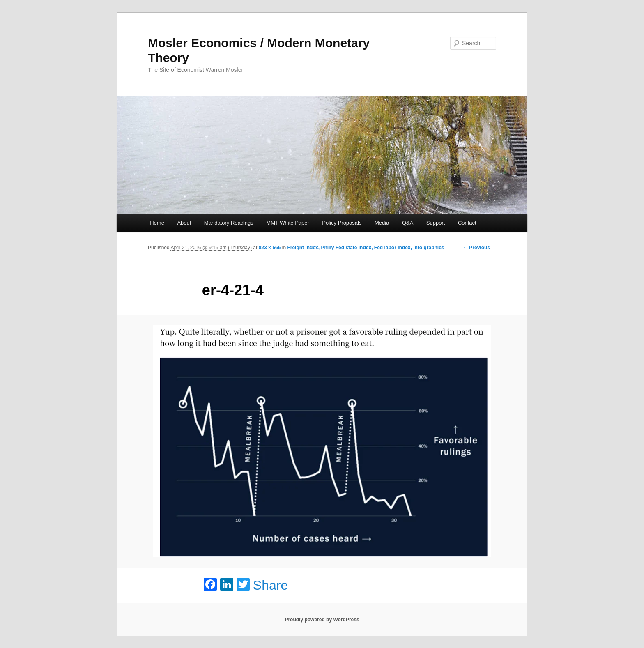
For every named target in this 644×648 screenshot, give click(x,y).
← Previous (476, 248)
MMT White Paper (288, 223)
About (184, 223)
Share (270, 585)
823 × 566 (270, 248)
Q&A (408, 223)
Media (382, 223)
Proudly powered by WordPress (322, 620)
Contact (467, 223)
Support (436, 223)
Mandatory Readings (229, 223)
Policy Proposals (342, 223)
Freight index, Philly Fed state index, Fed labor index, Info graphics (366, 248)
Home (157, 223)
